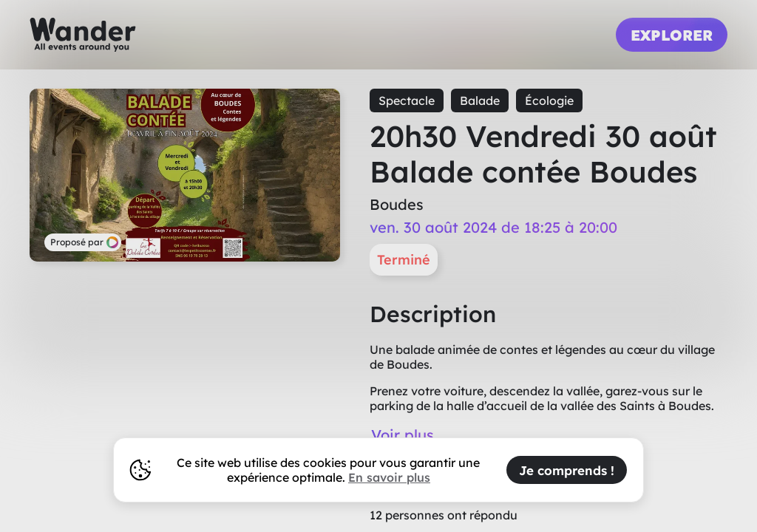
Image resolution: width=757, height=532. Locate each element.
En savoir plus (389, 477)
